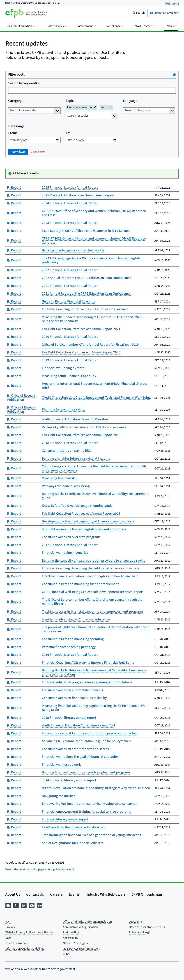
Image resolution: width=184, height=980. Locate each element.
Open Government (17, 943)
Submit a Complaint (164, 13)
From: (13, 133)
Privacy (10, 927)
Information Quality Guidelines (25, 949)
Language (130, 101)
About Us (13, 894)
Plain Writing (71, 932)
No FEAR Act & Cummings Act (81, 949)
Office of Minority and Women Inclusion (87, 922)
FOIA (8, 922)
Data (8, 938)
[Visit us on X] (16, 905)
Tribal (66, 954)
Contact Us (35, 894)
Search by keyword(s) (24, 83)
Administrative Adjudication (80, 927)
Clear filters (38, 152)
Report (14, 188)
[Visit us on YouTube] (32, 905)
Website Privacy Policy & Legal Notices (29, 932)
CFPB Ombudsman (147, 894)
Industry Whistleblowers (106, 894)
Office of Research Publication (22, 398)
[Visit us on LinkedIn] (24, 905)
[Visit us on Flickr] (40, 905)
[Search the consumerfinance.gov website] (139, 13)
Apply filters (18, 152)
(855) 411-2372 (172, 3)
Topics (70, 101)
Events (74, 894)
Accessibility (71, 938)
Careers (56, 894)
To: (68, 133)
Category (15, 101)
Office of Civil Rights (75, 943)
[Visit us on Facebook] (8, 905)
